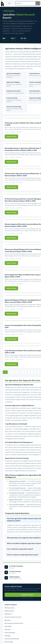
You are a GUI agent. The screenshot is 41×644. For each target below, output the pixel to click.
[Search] (25, 3)
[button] (9, 3)
